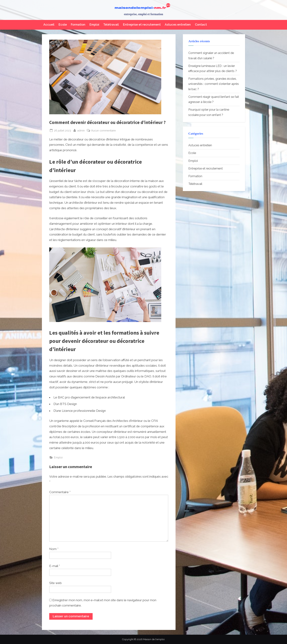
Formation (78, 25)
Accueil (49, 25)
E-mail (55, 566)
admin (81, 130)
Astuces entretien (178, 25)
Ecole (63, 25)
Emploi (94, 25)
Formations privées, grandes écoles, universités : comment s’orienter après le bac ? (214, 84)
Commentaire (60, 492)
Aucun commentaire (104, 130)
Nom (54, 549)
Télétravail (111, 25)
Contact (201, 25)
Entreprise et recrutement (142, 25)
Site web (55, 583)
